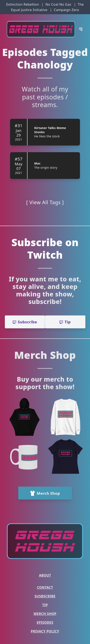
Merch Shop (45, 614)
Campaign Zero (67, 10)
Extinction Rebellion (22, 4)
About (45, 575)
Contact (45, 587)
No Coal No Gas (58, 4)
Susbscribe (45, 596)
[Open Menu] (81, 29)
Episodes (45, 622)
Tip (45, 605)
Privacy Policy (45, 631)
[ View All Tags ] (45, 202)
